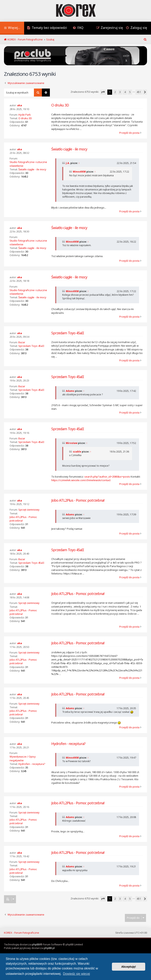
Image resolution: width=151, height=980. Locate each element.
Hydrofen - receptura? (32, 764)
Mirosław (72, 443)
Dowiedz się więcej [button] (76, 974)
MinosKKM (79, 172)
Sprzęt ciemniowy (29, 510)
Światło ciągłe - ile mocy (32, 169)
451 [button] (139, 92)
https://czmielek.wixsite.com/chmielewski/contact (81, 480)
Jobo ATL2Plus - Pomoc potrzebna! (23, 519)
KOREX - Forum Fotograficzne (22, 933)
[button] (103, 92)
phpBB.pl (49, 948)
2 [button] (115, 92)
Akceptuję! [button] (129, 967)
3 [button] (120, 92)
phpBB (36, 944)
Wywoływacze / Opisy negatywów (23, 758)
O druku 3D (25, 118)
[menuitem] (47, 28)
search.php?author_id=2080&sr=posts (107, 477)
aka (20, 105)
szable (77, 452)
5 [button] (130, 92)
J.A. (68, 163)
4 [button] (125, 92)
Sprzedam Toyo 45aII (31, 346)
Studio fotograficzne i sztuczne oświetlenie (28, 164)
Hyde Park (25, 115)
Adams (70, 391)
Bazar (22, 342)
